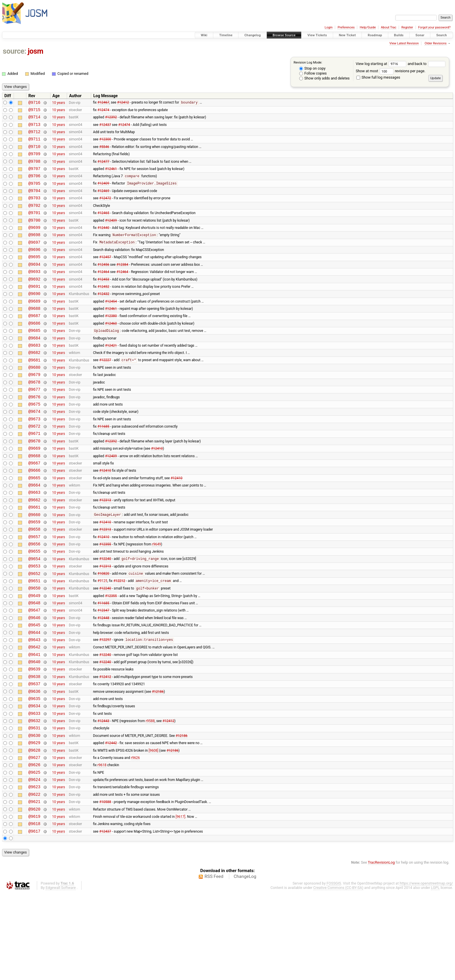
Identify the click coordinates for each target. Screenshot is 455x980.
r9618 (102, 844)
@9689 (34, 325)
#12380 (111, 342)
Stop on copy (312, 68)
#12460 (111, 350)
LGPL (435, 975)
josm (35, 51)
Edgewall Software (61, 975)
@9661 (34, 556)
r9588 (150, 795)
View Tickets (317, 35)
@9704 (34, 202)
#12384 (122, 284)
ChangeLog (245, 963)
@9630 (34, 811)
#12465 (103, 227)
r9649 (157, 597)
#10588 (105, 885)
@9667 (34, 506)
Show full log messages (378, 77)
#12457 (105, 276)
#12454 (111, 325)
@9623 (34, 868)
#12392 (111, 120)
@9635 (34, 770)
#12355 (105, 597)
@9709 (34, 161)
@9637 (34, 753)
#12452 (103, 309)
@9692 (34, 301)
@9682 (34, 383)
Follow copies (313, 73)
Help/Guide (368, 27)
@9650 (34, 646)
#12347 (103, 671)
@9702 (34, 218)
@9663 (34, 539)
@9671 (34, 473)
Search (442, 35)
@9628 (34, 828)
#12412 (123, 103)
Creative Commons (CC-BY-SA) (338, 975)
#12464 (103, 292)
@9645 (34, 687)
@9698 (34, 251)
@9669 (34, 490)
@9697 (34, 260)
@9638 (34, 745)
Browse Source (284, 35)
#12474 (103, 111)
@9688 (34, 333)
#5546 (104, 152)
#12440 (103, 243)
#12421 (111, 375)
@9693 (34, 292)
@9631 (34, 803)
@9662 (34, 548)
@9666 (34, 515)
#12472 (105, 210)
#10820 (103, 630)
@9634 (34, 778)
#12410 (157, 490)
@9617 (34, 918)
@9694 (34, 284)
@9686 (34, 350)
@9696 (34, 268)
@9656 (34, 597)
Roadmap (375, 35)
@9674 (34, 449)
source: (15, 51)
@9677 (34, 424)
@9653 (34, 622)
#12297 (105, 704)
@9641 (34, 720)
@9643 (34, 704)
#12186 (158, 762)
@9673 (34, 457)
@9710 (34, 152)
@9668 (34, 498)
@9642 (34, 712)
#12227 (105, 391)
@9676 (34, 432)
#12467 (103, 103)
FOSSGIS (334, 970)
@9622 (34, 877)
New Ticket (347, 35)
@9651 (34, 638)
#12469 (103, 202)
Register (407, 27)
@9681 (34, 391)
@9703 (34, 210)
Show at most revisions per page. (391, 71)
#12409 (103, 194)
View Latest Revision (404, 43)
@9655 (34, 605)
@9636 (34, 762)
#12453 (103, 301)
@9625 (34, 852)
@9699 (34, 243)
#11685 (103, 465)
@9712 (34, 136)
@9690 (34, 317)
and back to (427, 64)
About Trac (389, 27)
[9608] (153, 827)
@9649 (34, 655)
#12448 (103, 679)
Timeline (226, 35)
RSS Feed (214, 963)
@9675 (34, 441)
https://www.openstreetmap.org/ (426, 970)
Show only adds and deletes (324, 78)
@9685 (34, 358)
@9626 (34, 844)
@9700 (34, 235)
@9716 (34, 103)
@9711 (34, 144)
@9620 (34, 893)
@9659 (34, 572)
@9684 (34, 367)
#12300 (105, 144)
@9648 (34, 663)
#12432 (103, 317)
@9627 (34, 836)
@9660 (34, 564)
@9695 (34, 276)
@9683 (34, 375)
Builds (399, 35)
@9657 (34, 589)
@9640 (34, 729)
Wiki (204, 35)
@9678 (34, 416)
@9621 (34, 885)
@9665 (34, 523)
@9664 (34, 531)
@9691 (34, 309)
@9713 (34, 128)
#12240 (105, 614)
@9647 (34, 671)
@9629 (34, 819)
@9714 (34, 119)
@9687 (34, 342)
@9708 (34, 169)
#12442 (111, 819)
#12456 (103, 284)
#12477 (103, 169)
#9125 (102, 638)
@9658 (34, 580)
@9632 (34, 794)
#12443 (103, 795)
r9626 (135, 836)
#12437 (105, 128)
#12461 (111, 177)
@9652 (34, 630)
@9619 (34, 902)
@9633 (34, 786)
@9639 (34, 737)
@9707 (34, 177)
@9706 (34, 185)
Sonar (420, 35)
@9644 (34, 696)
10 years (58, 103)
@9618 (34, 910)
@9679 (34, 407)
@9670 (34, 482)
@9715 (34, 111)
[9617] (180, 901)
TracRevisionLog (381, 949)
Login (329, 27)
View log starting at (382, 64)
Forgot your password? (434, 27)
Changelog (252, 35)
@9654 (34, 613)
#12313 (105, 547)
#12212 (119, 638)
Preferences (346, 27)
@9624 (34, 860)
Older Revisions (436, 43)
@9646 (34, 679)
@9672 (34, 465)
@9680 (34, 399)
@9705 (34, 194)
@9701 (34, 226)
